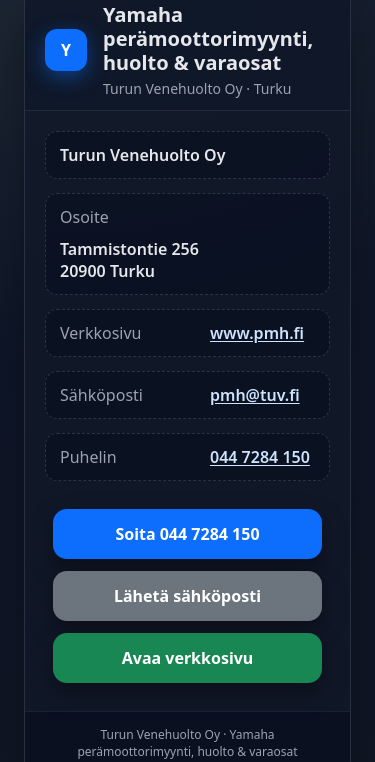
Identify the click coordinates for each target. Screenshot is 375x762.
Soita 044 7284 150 (187, 534)
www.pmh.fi (257, 333)
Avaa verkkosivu (188, 658)
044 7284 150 (260, 457)
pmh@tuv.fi (255, 395)
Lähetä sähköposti (187, 596)
